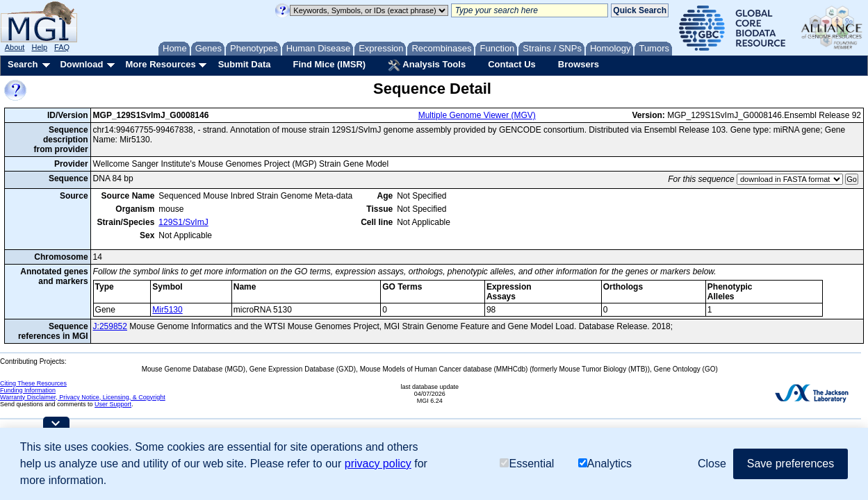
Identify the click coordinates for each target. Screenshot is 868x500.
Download (81, 64)
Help (39, 47)
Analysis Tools (427, 65)
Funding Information (28, 390)
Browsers (579, 64)
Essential (527, 464)
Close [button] (712, 464)
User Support (113, 404)
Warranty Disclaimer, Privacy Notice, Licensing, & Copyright (83, 397)
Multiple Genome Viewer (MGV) (477, 115)
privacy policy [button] (378, 464)
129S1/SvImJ (183, 222)
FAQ (62, 47)
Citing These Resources (33, 383)
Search (23, 64)
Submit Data (245, 64)
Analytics (605, 464)
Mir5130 (167, 310)
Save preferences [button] (791, 464)
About (15, 47)
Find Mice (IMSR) (329, 64)
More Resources (160, 64)
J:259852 (110, 326)
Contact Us (512, 64)
